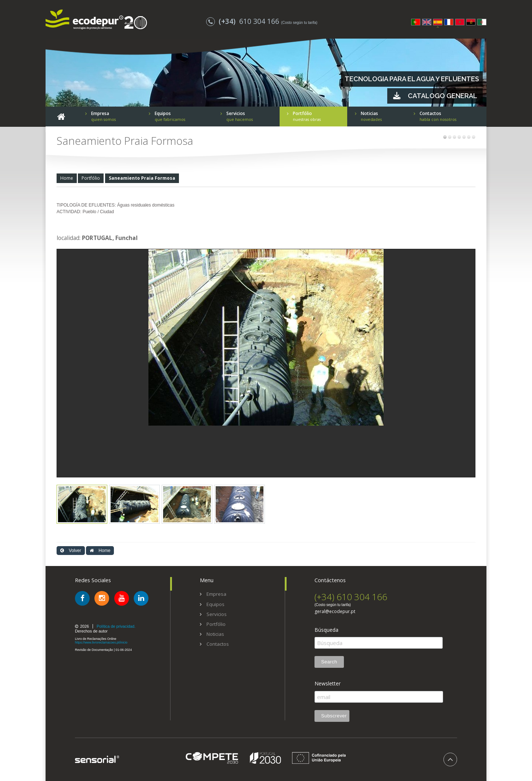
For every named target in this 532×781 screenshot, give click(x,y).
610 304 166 (244, 21)
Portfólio (91, 178)
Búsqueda (326, 630)
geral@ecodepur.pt (335, 612)
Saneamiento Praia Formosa (142, 178)
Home (67, 178)
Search (329, 662)
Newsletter (328, 684)
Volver (71, 551)
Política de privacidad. (116, 626)
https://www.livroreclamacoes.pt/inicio (101, 642)
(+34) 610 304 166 (351, 597)
